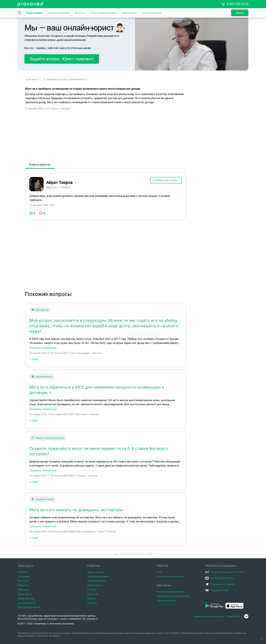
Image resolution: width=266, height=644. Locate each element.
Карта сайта (234, 616)
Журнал (92, 598)
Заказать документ (59, 13)
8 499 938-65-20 (235, 4)
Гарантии (92, 594)
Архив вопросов (27, 603)
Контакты (23, 585)
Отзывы (92, 590)
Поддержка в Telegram (220, 584)
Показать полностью (43, 348)
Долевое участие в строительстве (66, 79)
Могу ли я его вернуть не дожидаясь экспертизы (76, 510)
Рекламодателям (166, 600)
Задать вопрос (34, 13)
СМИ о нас (23, 590)
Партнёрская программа (171, 592)
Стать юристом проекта (170, 576)
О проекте (23, 572)
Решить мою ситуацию (103, 13)
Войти (240, 13)
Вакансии (23, 581)
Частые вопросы (97, 581)
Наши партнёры (26, 598)
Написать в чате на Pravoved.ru (225, 572)
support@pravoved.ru (219, 578)
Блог (159, 572)
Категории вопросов (29, 607)
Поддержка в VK (217, 590)
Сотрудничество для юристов (173, 596)
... (42, 79)
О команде (24, 576)
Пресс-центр (25, 594)
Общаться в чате (164, 180)
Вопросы (80, 13)
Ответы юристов (40, 165)
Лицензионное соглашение (209, 616)
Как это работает (152, 13)
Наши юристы (129, 13)
